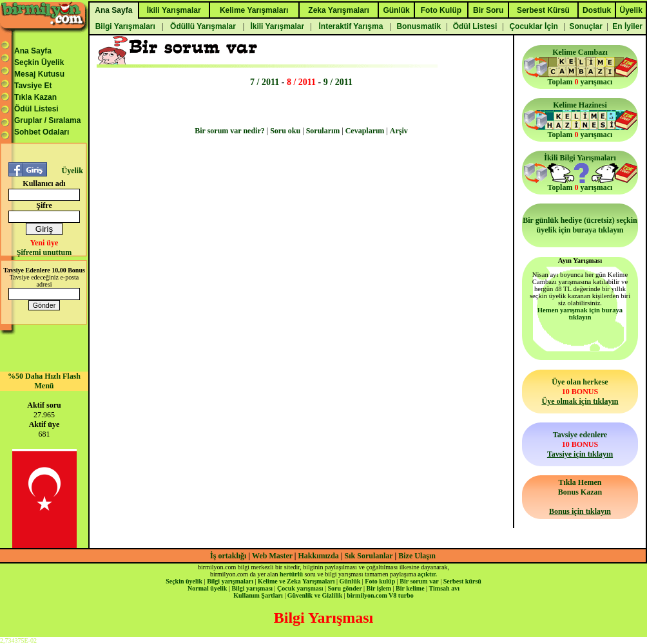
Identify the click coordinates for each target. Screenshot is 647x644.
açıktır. (427, 574)
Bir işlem (379, 588)
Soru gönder (345, 588)
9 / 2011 (338, 82)
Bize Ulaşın (417, 556)
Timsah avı (444, 588)
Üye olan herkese (580, 392)
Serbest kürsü (462, 581)
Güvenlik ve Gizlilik (315, 595)
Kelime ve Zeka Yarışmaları (296, 581)
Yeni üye (44, 243)
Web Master (273, 556)
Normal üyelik (207, 588)
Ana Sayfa (33, 51)
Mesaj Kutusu (39, 74)
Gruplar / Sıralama (47, 120)
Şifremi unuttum (44, 252)
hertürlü (291, 574)
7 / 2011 (265, 82)
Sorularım (323, 131)
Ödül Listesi (36, 109)
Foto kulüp (380, 581)
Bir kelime (410, 588)
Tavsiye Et (33, 86)
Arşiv (399, 131)
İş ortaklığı (228, 556)
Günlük (350, 581)
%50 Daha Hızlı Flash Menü (44, 381)
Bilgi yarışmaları (230, 581)
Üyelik (72, 171)
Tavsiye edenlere (580, 444)
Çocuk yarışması (300, 588)
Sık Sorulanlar (369, 556)
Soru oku (285, 131)
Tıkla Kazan (35, 97)
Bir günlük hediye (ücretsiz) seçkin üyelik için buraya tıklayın (580, 225)
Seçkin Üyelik (39, 62)
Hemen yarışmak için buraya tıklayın (580, 314)
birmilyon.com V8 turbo (380, 595)
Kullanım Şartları (258, 595)
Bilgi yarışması (252, 588)
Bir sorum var (419, 581)
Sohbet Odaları (42, 132)
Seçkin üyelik (184, 581)
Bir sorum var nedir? (230, 131)
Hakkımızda (319, 556)
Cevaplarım (365, 131)
